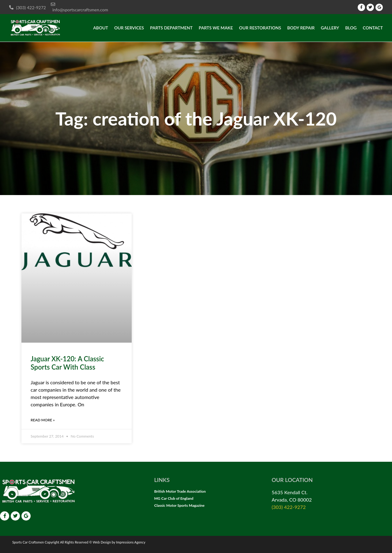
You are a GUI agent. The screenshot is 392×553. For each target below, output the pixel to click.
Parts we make (216, 28)
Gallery (330, 28)
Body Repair (301, 28)
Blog (351, 28)
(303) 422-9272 (289, 507)
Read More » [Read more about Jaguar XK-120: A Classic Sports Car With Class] (43, 420)
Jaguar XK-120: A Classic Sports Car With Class (67, 363)
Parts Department (171, 28)
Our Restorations (260, 28)
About (101, 28)
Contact (373, 28)
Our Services (129, 28)
